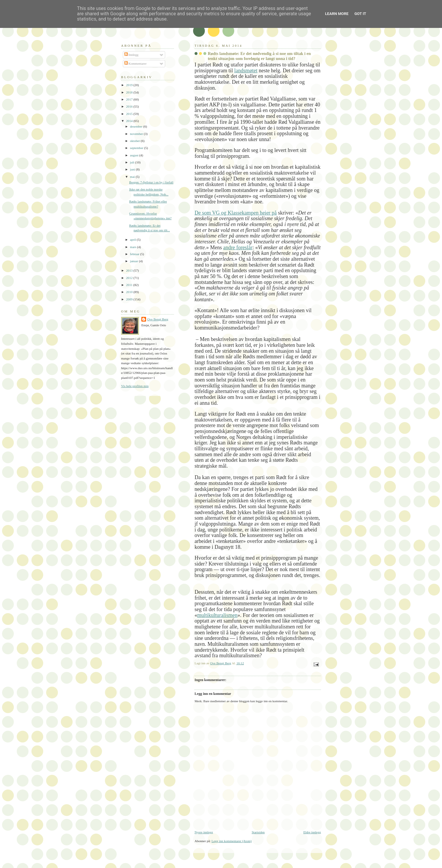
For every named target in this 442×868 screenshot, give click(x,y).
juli (133, 162)
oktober (135, 141)
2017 (130, 99)
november (137, 134)
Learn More (337, 14)
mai (133, 177)
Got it (360, 14)
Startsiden (258, 832)
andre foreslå (237, 247)
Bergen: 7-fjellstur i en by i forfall (151, 182)
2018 (130, 92)
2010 (130, 292)
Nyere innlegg (204, 832)
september (137, 148)
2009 (130, 299)
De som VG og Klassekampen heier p (235, 213)
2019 (130, 85)
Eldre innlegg (312, 832)
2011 (130, 285)
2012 (130, 278)
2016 (130, 106)
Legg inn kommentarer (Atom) (232, 841)
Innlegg (132, 55)
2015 (130, 114)
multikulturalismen (217, 615)
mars (133, 247)
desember (137, 126)
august (135, 155)
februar (135, 254)
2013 (130, 270)
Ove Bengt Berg (158, 319)
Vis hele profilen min (135, 386)
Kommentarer (135, 63)
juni (133, 169)
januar (134, 261)
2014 (130, 121)
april (133, 240)
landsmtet (246, 71)
